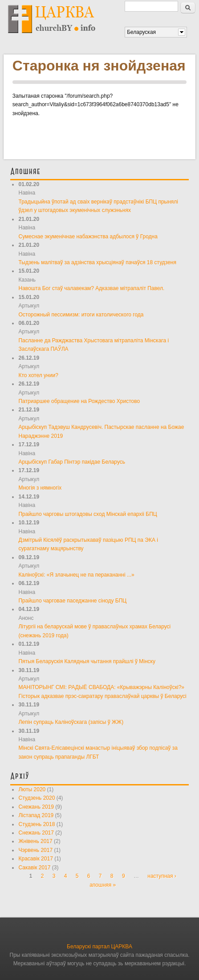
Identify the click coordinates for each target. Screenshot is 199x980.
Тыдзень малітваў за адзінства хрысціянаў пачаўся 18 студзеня (97, 262)
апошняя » (103, 885)
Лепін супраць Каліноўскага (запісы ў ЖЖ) (71, 722)
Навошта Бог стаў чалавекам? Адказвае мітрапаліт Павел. (91, 288)
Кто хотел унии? (38, 375)
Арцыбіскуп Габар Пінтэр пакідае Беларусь (72, 462)
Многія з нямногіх (40, 488)
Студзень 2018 (37, 824)
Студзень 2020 (37, 798)
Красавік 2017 (35, 859)
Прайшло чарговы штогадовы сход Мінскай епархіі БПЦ (87, 514)
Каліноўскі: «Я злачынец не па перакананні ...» (76, 575)
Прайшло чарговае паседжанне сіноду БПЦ (72, 601)
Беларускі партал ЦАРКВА (99, 947)
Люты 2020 (32, 789)
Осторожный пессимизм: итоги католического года (81, 315)
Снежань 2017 (36, 833)
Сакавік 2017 (34, 868)
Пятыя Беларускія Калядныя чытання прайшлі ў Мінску (87, 661)
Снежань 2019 (36, 807)
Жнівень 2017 (35, 841)
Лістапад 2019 (36, 815)
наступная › (162, 876)
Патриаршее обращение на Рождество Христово (79, 401)
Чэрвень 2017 (35, 850)
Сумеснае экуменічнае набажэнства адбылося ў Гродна (88, 237)
